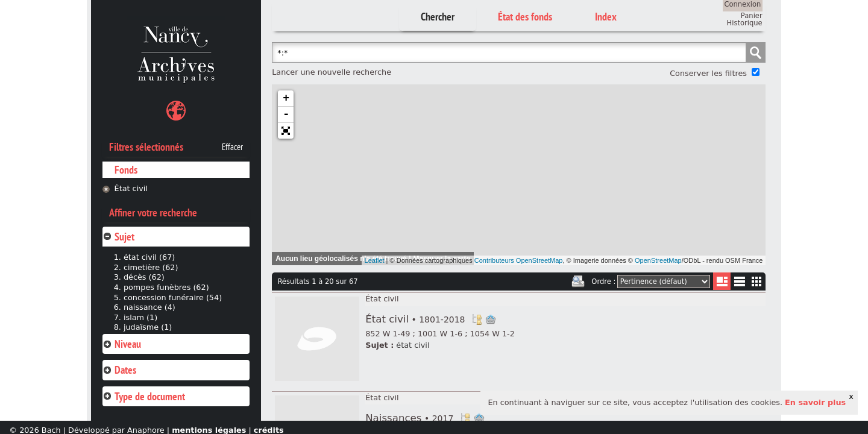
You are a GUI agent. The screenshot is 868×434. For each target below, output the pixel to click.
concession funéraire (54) (173, 297)
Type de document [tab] (144, 396)
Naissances (409, 418)
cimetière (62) (151, 267)
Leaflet (375, 260)
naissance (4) (149, 307)
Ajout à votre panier (491, 319)
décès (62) (144, 277)
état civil (413, 345)
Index (606, 17)
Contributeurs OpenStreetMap (519, 260)
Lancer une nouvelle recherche (332, 72)
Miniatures (757, 281)
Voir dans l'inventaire (477, 319)
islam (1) (140, 317)
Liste (722, 281)
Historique (745, 23)
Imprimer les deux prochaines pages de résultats (578, 281)
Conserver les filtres (708, 73)
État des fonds (525, 17)
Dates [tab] (119, 370)
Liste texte (739, 284)
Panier (752, 16)
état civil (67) (149, 257)
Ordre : (603, 281)
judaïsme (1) (148, 327)
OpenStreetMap (658, 260)
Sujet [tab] (118, 237)
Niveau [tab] (122, 344)
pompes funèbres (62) (166, 287)
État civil (131, 188)
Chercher (438, 17)
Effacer (232, 147)
